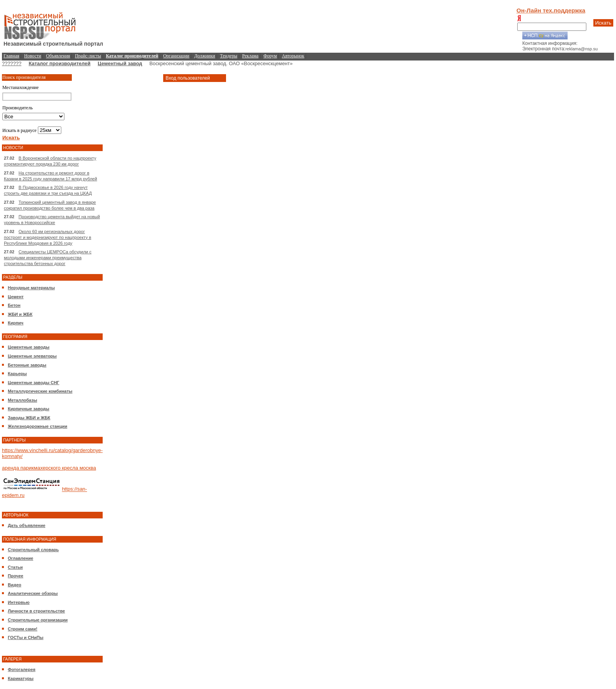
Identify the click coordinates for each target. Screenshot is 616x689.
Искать (604, 23)
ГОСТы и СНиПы (26, 637)
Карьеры (17, 374)
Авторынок (293, 56)
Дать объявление (27, 525)
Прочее (16, 576)
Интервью (19, 602)
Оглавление (20, 558)
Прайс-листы (88, 56)
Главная (11, 56)
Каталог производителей (59, 63)
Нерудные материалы (31, 288)
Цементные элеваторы (32, 356)
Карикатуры (21, 678)
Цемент (16, 297)
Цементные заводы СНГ (34, 383)
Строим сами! (23, 629)
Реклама (250, 56)
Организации (176, 56)
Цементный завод (120, 63)
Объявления (58, 56)
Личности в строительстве (36, 611)
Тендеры (229, 56)
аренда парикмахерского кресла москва (49, 468)
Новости (33, 56)
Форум (270, 56)
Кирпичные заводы (28, 409)
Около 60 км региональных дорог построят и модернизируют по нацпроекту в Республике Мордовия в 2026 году (48, 237)
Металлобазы (22, 400)
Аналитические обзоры (33, 593)
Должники (205, 56)
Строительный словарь (33, 550)
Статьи (15, 567)
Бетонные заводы (27, 365)
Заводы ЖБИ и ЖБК (29, 418)
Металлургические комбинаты (40, 391)
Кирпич (16, 323)
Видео (15, 585)
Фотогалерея (22, 669)
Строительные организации (38, 620)
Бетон (14, 305)
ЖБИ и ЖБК (20, 314)
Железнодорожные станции (37, 426)
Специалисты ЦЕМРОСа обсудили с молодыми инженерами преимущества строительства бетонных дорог (48, 258)
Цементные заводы (29, 347)
